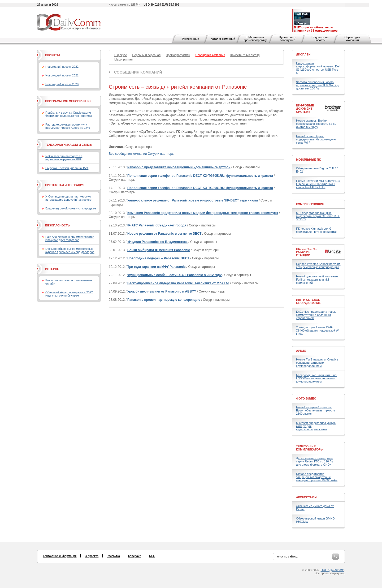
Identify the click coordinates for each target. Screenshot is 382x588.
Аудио (301, 351)
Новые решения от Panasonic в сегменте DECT (164, 234)
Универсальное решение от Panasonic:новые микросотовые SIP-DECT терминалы (193, 200)
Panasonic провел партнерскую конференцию (164, 300)
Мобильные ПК (308, 160)
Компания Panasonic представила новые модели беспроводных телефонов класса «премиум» (203, 213)
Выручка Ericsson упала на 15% (67, 168)
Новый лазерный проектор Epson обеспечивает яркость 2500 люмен (316, 410)
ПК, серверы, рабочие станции (307, 252)
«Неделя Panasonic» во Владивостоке (157, 242)
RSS (152, 556)
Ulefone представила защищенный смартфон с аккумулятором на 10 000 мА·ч (317, 477)
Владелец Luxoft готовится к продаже (71, 208)
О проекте (92, 556)
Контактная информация (60, 556)
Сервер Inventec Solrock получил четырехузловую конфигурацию (318, 265)
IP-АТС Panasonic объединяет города (157, 225)
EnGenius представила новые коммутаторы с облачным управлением (316, 315)
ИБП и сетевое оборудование (308, 301)
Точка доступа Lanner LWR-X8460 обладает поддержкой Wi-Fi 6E (318, 331)
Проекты (52, 55)
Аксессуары (306, 497)
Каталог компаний (223, 39)
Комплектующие (310, 204)
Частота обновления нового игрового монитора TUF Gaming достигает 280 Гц (318, 85)
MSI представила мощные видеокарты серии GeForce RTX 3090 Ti (318, 216)
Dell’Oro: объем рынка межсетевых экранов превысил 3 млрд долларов (70, 250)
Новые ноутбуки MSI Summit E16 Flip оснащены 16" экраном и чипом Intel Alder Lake (318, 184)
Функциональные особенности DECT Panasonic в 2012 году (174, 275)
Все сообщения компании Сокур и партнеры (142, 154)
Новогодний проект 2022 (62, 67)
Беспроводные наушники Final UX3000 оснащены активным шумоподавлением (317, 378)
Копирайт (134, 556)
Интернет (53, 269)
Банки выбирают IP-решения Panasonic (159, 250)
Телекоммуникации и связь (68, 145)
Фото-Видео (306, 398)
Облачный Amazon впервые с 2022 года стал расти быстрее (69, 294)
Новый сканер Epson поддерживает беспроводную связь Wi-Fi (316, 139)
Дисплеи (303, 54)
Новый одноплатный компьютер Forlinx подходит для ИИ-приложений (318, 280)
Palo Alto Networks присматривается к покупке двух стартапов (70, 238)
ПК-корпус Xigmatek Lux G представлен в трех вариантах (317, 230)
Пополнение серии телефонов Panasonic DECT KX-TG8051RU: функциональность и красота (200, 176)
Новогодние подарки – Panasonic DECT (158, 258)
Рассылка (113, 556)
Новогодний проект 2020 (62, 84)
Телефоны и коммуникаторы (310, 448)
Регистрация (190, 39)
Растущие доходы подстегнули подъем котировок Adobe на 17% (68, 126)
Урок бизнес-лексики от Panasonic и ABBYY (162, 291)
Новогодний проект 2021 (62, 75)
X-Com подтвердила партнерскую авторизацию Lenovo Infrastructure (68, 198)
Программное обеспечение (68, 101)
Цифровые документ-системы (305, 109)
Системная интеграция (65, 185)
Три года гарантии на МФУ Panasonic (156, 267)
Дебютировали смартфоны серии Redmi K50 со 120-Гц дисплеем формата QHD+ (315, 461)
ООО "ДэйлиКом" (332, 570)
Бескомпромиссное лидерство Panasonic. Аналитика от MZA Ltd (178, 283)
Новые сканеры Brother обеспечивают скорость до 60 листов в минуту (316, 124)
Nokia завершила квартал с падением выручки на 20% (64, 158)
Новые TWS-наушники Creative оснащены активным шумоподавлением (317, 363)
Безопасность (57, 225)
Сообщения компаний (138, 72)
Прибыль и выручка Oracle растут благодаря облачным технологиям (69, 114)
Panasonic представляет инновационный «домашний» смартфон (179, 167)
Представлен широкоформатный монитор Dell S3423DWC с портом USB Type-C (318, 68)
